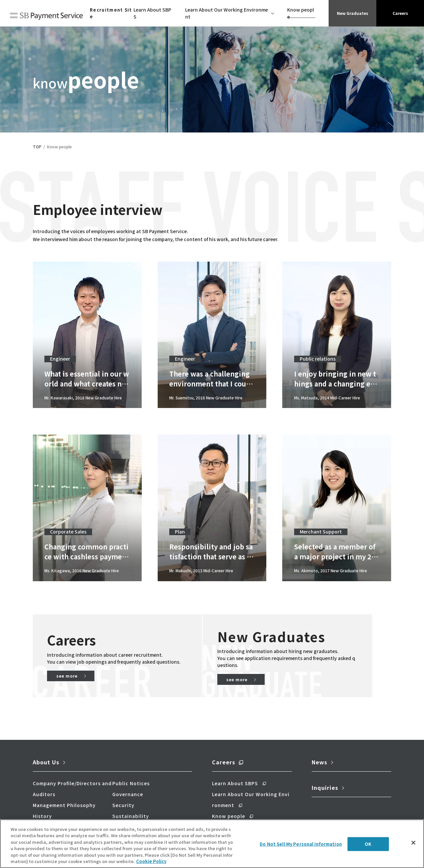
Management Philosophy (64, 795)
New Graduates (353, 13)
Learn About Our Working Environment (227, 13)
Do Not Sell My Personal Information (301, 846)
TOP (37, 147)
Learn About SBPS (152, 13)
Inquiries (325, 778)
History (42, 806)
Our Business (50, 817)
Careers (400, 13)
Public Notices (131, 774)
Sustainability (131, 806)
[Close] (413, 844)
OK (368, 846)
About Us (46, 752)
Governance (128, 785)
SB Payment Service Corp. (46, 17)
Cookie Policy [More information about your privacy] (151, 863)
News (319, 752)
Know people (301, 13)
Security (123, 795)
